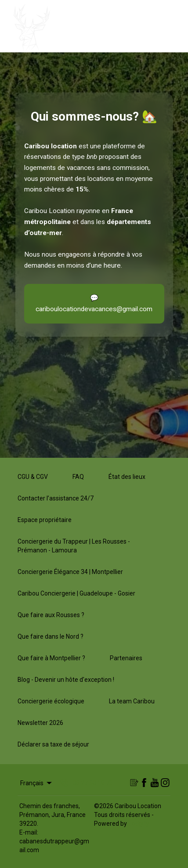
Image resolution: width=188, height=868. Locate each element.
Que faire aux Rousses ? (51, 615)
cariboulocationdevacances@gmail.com (94, 309)
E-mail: (29, 832)
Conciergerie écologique (51, 701)
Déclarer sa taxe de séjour (53, 744)
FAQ (78, 477)
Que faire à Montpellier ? (51, 658)
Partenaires (126, 658)
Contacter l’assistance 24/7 (56, 498)
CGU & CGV (33, 477)
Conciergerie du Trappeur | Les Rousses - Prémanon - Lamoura (74, 546)
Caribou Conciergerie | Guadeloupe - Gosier (76, 593)
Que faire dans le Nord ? (51, 636)
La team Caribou (132, 701)
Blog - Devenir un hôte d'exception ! (66, 680)
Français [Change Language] (37, 783)
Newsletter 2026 (40, 723)
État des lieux (127, 477)
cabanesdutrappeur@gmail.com (54, 846)
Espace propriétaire (45, 520)
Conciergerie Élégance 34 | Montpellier (70, 572)
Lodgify (139, 824)
